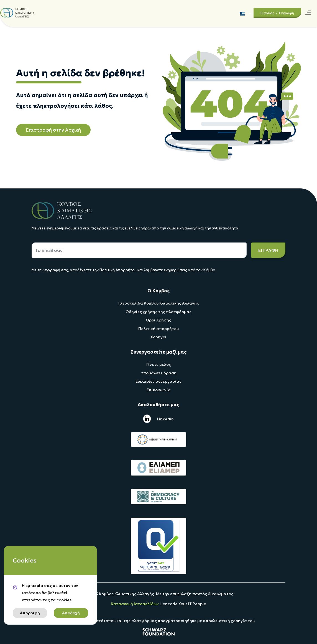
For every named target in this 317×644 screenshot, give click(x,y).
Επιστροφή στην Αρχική (53, 130)
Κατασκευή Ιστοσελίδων (135, 604)
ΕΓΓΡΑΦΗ (268, 250)
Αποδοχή (71, 613)
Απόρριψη (30, 613)
